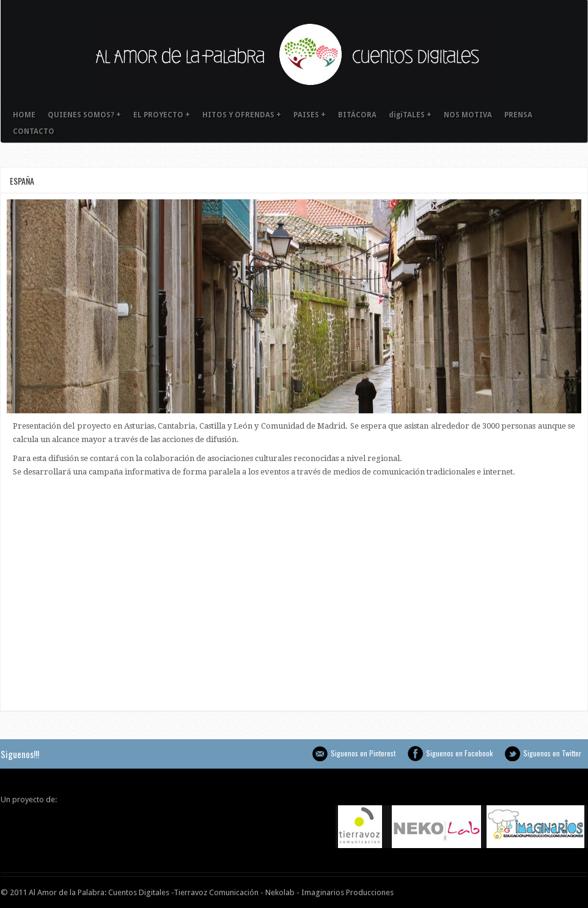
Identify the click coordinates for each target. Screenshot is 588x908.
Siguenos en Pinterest (320, 754)
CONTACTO (34, 131)
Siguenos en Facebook (415, 754)
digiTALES (410, 115)
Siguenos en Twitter (513, 754)
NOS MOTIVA (468, 115)
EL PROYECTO (162, 115)
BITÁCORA (357, 115)
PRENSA (518, 115)
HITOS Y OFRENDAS (242, 115)
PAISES (310, 115)
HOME (24, 115)
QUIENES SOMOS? (84, 115)
